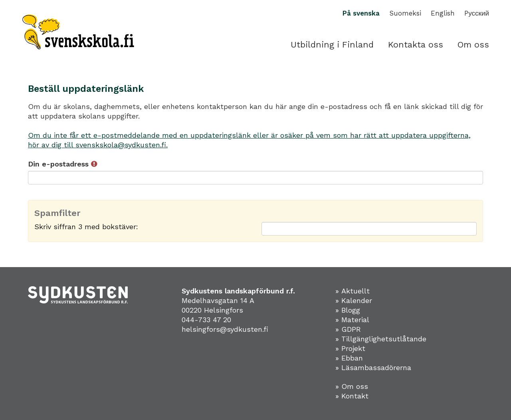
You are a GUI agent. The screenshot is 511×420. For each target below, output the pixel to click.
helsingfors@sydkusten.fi (225, 329)
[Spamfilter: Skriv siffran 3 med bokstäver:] (369, 229)
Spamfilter (57, 213)
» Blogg (348, 310)
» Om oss (352, 386)
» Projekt (350, 348)
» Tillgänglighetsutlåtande (381, 339)
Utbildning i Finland (332, 45)
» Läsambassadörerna (373, 367)
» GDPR (348, 329)
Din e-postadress (62, 164)
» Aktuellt (353, 291)
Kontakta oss (416, 45)
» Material (352, 320)
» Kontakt (352, 396)
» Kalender (354, 300)
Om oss (473, 45)
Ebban (352, 358)
